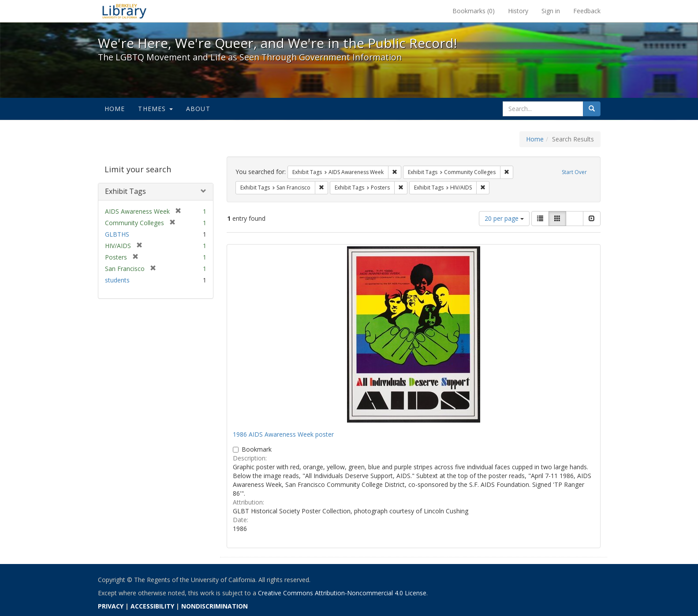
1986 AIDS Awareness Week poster (283, 434)
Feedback (587, 11)
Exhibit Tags (125, 191)
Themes (155, 109)
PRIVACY (111, 606)
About (198, 109)
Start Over (574, 172)
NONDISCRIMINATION (215, 606)
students (117, 280)
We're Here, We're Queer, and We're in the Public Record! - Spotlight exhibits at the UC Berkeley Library (124, 11)
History (518, 11)
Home (115, 109)
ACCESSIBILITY (152, 606)
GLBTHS (117, 234)
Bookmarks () (474, 11)
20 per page (504, 218)
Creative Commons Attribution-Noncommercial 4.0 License (342, 593)
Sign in (551, 11)
